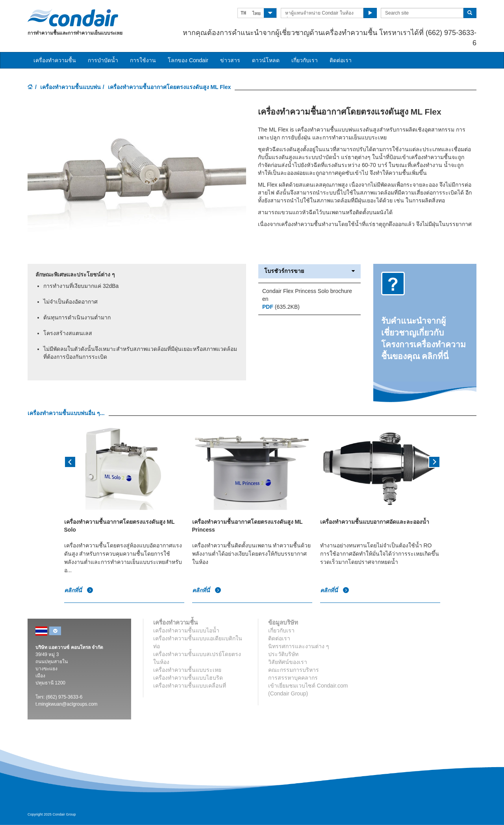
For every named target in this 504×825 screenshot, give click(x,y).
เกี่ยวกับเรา (305, 60)
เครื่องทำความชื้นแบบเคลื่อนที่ (190, 686)
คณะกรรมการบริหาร (294, 670)
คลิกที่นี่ (79, 591)
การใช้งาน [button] (143, 60)
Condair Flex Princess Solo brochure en (307, 295)
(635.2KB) (281, 307)
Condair (73, 18)
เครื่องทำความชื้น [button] (55, 60)
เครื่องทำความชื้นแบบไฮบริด (188, 678)
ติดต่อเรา (341, 60)
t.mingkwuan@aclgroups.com (67, 704)
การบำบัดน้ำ (103, 60)
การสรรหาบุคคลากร (293, 678)
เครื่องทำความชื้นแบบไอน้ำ (186, 630)
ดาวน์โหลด (266, 60)
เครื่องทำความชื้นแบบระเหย (187, 670)
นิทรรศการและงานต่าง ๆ (299, 646)
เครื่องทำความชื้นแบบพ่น (70, 87)
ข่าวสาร (230, 60)
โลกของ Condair (188, 60)
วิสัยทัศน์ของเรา (288, 662)
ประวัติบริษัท (283, 654)
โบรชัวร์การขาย (309, 271)
